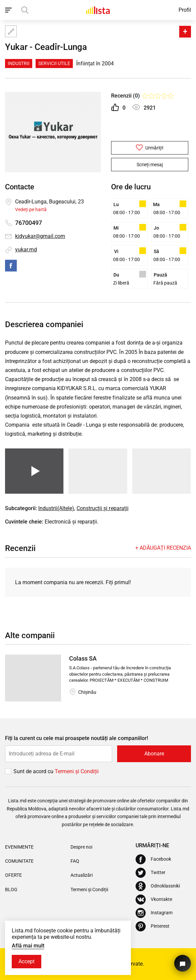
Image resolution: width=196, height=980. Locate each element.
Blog (11, 890)
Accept (27, 961)
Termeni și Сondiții (77, 771)
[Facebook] (153, 859)
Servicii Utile (54, 63)
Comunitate (19, 861)
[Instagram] (154, 913)
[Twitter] (151, 873)
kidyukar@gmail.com (40, 236)
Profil (185, 10)
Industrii (19, 63)
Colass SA (83, 658)
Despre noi (81, 847)
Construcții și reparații (102, 508)
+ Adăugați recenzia (163, 548)
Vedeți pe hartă (31, 209)
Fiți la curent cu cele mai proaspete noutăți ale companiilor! (77, 738)
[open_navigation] (9, 10)
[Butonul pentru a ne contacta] (183, 963)
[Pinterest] (153, 926)
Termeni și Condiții (89, 890)
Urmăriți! (150, 147)
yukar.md (26, 250)
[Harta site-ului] (11, 31)
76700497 (29, 223)
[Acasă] (98, 10)
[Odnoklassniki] (158, 886)
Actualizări (82, 875)
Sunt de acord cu (34, 771)
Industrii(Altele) (56, 508)
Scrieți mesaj (150, 165)
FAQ (75, 861)
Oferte (13, 875)
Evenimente (19, 847)
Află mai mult (28, 946)
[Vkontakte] (154, 900)
